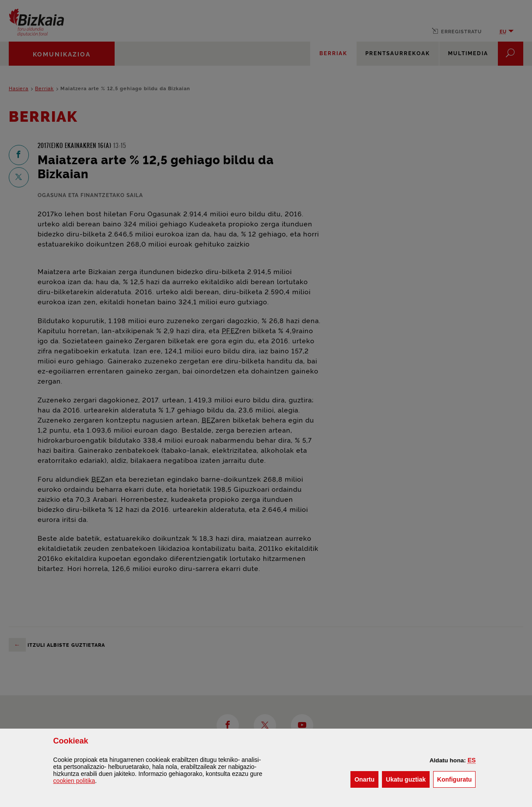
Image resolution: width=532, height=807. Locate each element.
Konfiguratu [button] (456, 779)
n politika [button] (74, 781)
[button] (472, 760)
